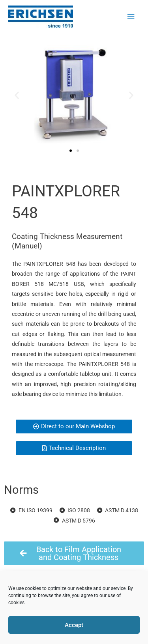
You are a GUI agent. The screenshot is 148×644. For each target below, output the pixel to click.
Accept (74, 625)
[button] (17, 95)
